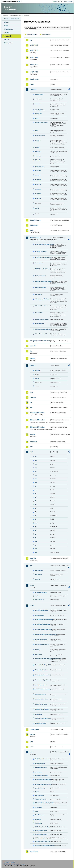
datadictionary (35, 220)
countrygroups (40, 110)
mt (36, 523)
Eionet (11, 15)
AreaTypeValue (40, 615)
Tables (6, 26)
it (36, 508)
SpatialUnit (39, 807)
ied (31, 408)
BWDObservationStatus (42, 759)
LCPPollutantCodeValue (42, 269)
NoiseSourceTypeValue (42, 680)
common (33, 89)
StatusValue (39, 714)
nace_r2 (38, 160)
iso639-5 (38, 151)
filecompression (40, 136)
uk (36, 552)
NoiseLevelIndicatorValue (43, 675)
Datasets (6, 22)
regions (37, 596)
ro (36, 538)
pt (36, 534)
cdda (32, 84)
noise (32, 606)
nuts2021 (38, 194)
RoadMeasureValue (41, 704)
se (36, 541)
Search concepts (46, 34)
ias (31, 402)
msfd (32, 585)
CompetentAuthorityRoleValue (43, 619)
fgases (32, 358)
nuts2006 (38, 175)
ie (36, 505)
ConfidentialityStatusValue (43, 779)
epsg (37, 131)
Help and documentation (11, 19)
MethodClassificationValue (43, 281)
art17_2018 (34, 72)
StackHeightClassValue (42, 320)
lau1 (31, 447)
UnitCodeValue (40, 323)
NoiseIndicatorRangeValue (43, 665)
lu (36, 516)
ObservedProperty (41, 799)
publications (34, 729)
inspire (32, 434)
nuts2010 (38, 180)
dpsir (37, 119)
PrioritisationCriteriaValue (43, 689)
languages (38, 156)
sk (36, 549)
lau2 (31, 452)
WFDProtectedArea (41, 831)
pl (36, 530)
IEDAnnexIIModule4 (37, 427)
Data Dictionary (18, 15)
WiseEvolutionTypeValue (43, 842)
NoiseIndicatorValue (41, 670)
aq (31, 40)
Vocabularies (8, 36)
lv (36, 519)
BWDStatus (39, 772)
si (36, 545)
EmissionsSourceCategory (43, 784)
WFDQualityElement (41, 834)
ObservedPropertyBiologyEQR (43, 803)
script (37, 208)
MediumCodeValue (41, 276)
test (31, 742)
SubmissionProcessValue (43, 718)
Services (6, 39)
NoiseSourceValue (41, 685)
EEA (12, 1)
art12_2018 (34, 50)
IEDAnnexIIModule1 (37, 413)
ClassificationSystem (42, 776)
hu (36, 501)
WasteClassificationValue (43, 329)
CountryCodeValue (41, 251)
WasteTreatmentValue (42, 334)
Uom (37, 811)
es (36, 490)
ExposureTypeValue (41, 640)
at (36, 457)
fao (31, 351)
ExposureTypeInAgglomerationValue (43, 635)
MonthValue (39, 294)
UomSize (38, 820)
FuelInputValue (40, 263)
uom (32, 747)
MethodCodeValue (41, 287)
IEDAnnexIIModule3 (37, 420)
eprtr (32, 230)
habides (33, 397)
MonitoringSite (40, 795)
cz (36, 471)
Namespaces (8, 43)
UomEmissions (40, 815)
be (36, 460)
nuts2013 (38, 184)
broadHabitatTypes (41, 592)
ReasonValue (39, 313)
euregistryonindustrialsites (40, 341)
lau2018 (33, 558)
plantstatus (39, 574)
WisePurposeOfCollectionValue (43, 845)
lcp (31, 566)
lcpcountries (39, 570)
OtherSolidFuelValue (41, 306)
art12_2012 (34, 45)
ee (36, 482)
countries (38, 104)
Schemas (7, 33)
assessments (39, 94)
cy (36, 468)
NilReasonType (40, 167)
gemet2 (33, 365)
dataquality (34, 225)
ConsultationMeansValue (43, 624)
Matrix (37, 792)
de (36, 475)
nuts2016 (38, 189)
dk (36, 479)
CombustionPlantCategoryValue (43, 244)
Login (56, 1)
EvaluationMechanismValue (43, 629)
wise (32, 752)
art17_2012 (34, 65)
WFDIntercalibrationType (43, 827)
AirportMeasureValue (42, 610)
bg (36, 464)
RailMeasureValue (41, 694)
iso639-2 (38, 141)
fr (36, 497)
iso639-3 (38, 148)
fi (36, 493)
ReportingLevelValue (41, 699)
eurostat (33, 346)
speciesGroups (40, 600)
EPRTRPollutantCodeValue (43, 257)
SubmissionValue (40, 723)
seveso (33, 734)
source (37, 378)
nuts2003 (38, 170)
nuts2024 (38, 198)
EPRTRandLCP (35, 238)
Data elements (8, 29)
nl (36, 527)
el (36, 486)
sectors (37, 579)
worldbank (34, 851)
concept (38, 370)
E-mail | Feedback (9, 862)
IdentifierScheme (40, 788)
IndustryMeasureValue (42, 645)
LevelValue (38, 655)
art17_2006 (34, 58)
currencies (38, 113)
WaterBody (39, 823)
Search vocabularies (32, 34)
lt (36, 512)
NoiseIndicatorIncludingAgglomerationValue (43, 659)
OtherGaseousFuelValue (42, 299)
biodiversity (34, 79)
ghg (31, 392)
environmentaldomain (42, 122)
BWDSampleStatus (41, 767)
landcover (34, 442)
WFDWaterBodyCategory (43, 838)
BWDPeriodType (40, 764)
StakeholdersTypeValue (42, 709)
